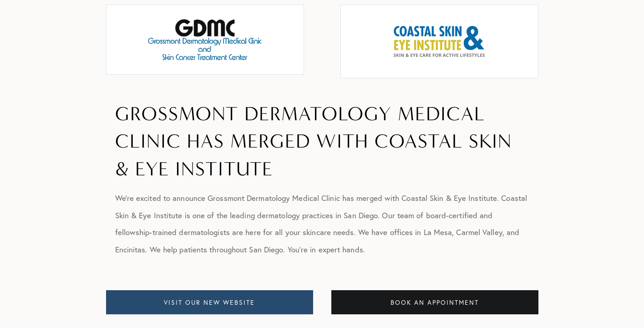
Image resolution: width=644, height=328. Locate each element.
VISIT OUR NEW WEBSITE (209, 302)
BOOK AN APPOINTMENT (435, 302)
